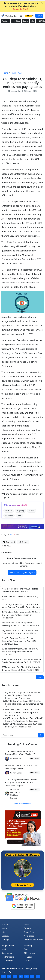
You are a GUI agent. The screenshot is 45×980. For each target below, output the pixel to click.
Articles (5, 924)
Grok (19, 515)
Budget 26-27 (8, 945)
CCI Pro (27, 961)
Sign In (39, 16)
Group (28, 957)
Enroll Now (35, 758)
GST (11, 534)
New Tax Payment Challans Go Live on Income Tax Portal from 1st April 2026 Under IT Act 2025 (19, 641)
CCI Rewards (7, 961)
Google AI (9, 515)
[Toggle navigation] (21, 16)
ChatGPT (9, 511)
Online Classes (22, 744)
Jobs (33, 21)
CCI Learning (30, 953)
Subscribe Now (22, 885)
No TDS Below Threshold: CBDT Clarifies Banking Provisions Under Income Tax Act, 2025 (24, 704)
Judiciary (5, 936)
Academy (6, 21)
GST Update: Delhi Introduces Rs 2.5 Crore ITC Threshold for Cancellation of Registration (21, 615)
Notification (29, 936)
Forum (4, 928)
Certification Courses (33, 940)
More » (40, 677)
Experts (27, 928)
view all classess (23, 803)
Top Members (8, 957)
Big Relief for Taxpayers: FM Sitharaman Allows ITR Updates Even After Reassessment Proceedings (23, 695)
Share (23, 542)
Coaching (16, 21)
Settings (5, 940)
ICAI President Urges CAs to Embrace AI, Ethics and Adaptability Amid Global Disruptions (20, 652)
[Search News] (20, 735)
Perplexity (20, 511)
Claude (32, 511)
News (26, 924)
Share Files (29, 932)
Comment (9, 542)
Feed (4, 949)
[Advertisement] (22, 47)
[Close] (42, 3)
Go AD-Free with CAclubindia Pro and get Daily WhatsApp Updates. (21, 6)
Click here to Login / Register (22, 572)
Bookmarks (7, 953)
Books (25, 21)
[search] (41, 735)
